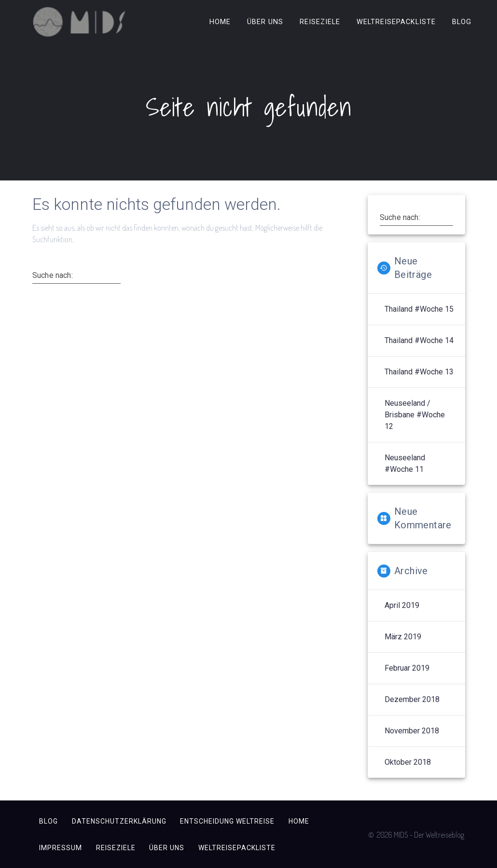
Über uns (265, 21)
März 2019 (403, 637)
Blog (462, 21)
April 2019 (402, 605)
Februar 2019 (407, 668)
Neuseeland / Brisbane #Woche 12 (415, 415)
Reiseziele (320, 21)
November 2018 (412, 731)
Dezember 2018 (412, 699)
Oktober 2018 (408, 762)
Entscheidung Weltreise (227, 821)
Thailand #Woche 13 (419, 372)
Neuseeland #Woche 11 (405, 463)
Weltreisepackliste (396, 21)
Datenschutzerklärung (119, 821)
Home (220, 21)
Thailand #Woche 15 (419, 309)
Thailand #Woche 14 (419, 340)
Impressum (61, 848)
